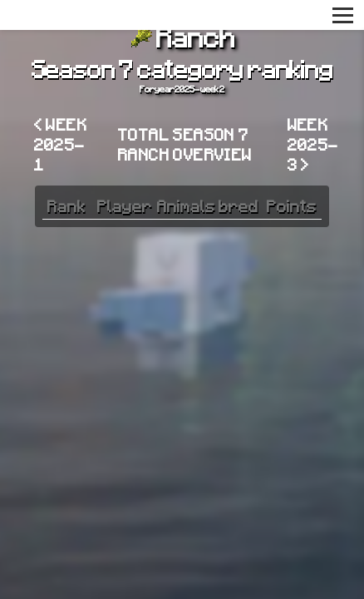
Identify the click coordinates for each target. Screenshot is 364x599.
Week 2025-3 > (313, 144)
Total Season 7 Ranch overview (185, 144)
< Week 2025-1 (61, 144)
